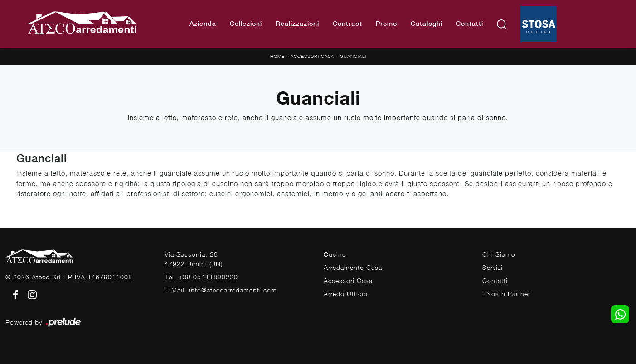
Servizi (493, 267)
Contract (347, 24)
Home (277, 56)
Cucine (335, 254)
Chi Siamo (499, 254)
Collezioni (246, 24)
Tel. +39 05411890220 (201, 277)
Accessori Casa (312, 56)
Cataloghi (427, 24)
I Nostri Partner (506, 294)
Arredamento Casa (353, 267)
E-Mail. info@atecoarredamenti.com (221, 290)
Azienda (203, 24)
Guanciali (353, 56)
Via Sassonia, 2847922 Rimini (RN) (194, 259)
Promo (386, 24)
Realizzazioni (297, 24)
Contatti (470, 24)
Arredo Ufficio (346, 294)
